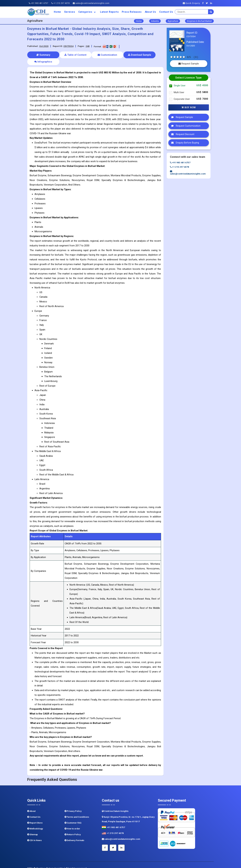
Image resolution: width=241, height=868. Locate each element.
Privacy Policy (73, 804)
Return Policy (73, 828)
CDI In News (34, 833)
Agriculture (173, 21)
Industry (155, 21)
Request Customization (185, 126)
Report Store (35, 816)
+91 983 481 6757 (39, 3)
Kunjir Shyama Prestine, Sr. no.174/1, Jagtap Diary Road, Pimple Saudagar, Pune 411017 (128, 812)
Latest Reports (109, 12)
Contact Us (166, 12)
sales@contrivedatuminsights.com (91, 3)
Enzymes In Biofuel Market (199, 21)
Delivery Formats (74, 833)
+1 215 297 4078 (60, 3)
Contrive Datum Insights (115, 804)
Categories (88, 12)
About (31, 804)
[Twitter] (208, 3)
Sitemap (33, 828)
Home (57, 12)
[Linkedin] (212, 3)
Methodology (35, 822)
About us (150, 12)
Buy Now (189, 107)
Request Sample (189, 64)
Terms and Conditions (77, 810)
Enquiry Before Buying (184, 143)
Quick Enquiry (191, 3)
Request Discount (182, 134)
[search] (211, 12)
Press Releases (132, 12)
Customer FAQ (73, 816)
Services (70, 12)
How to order (72, 822)
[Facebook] (204, 3)
